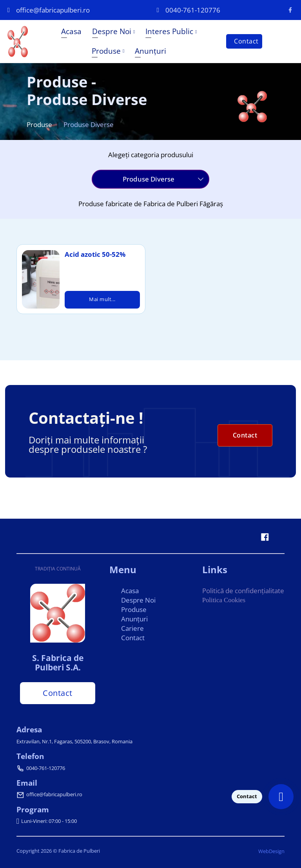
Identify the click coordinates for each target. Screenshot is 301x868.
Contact (246, 41)
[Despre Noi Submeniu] (134, 32)
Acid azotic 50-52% (95, 254)
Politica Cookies (224, 600)
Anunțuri (150, 51)
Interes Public (169, 31)
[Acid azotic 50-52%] (41, 280)
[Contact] (281, 797)
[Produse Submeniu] (123, 51)
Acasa (71, 31)
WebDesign (271, 851)
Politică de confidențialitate (243, 590)
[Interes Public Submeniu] (196, 32)
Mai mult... (102, 300)
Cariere (132, 628)
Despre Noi (111, 31)
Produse (106, 51)
